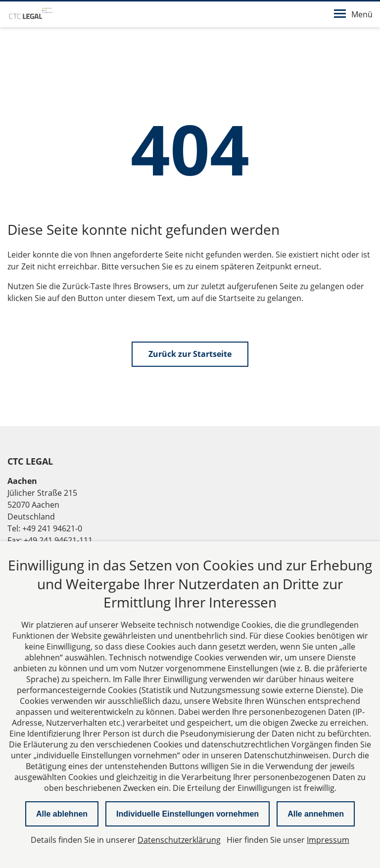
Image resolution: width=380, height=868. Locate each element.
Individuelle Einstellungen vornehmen (188, 814)
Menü (353, 14)
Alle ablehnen (62, 814)
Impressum (328, 840)
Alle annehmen (316, 814)
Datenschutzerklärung (179, 840)
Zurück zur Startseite (190, 354)
